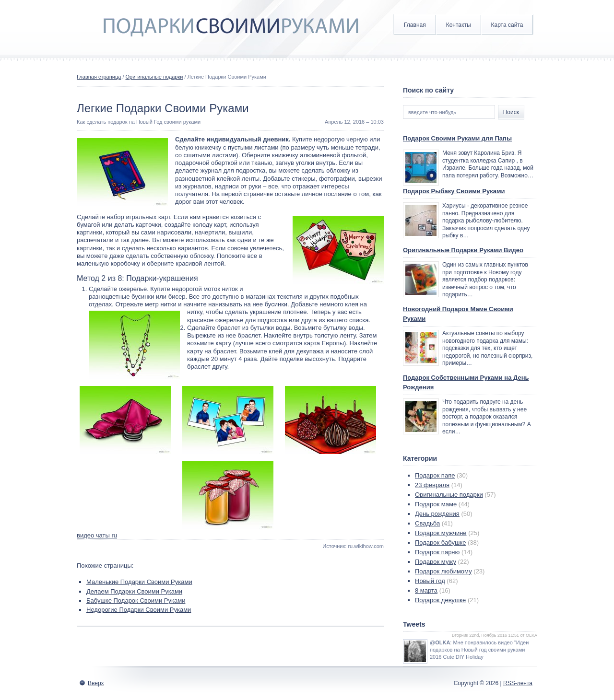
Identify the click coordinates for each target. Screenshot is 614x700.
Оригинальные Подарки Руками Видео (463, 250)
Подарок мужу (436, 562)
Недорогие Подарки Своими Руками (139, 610)
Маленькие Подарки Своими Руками (139, 582)
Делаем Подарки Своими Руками (134, 591)
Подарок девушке (440, 600)
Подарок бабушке (440, 542)
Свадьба (427, 523)
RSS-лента (518, 683)
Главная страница (99, 77)
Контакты (459, 25)
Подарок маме (436, 504)
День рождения (437, 514)
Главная (415, 25)
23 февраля (432, 485)
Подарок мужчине (441, 533)
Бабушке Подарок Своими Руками (136, 601)
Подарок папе (435, 475)
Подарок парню (437, 552)
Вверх (96, 683)
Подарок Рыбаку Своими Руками (454, 191)
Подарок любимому (443, 571)
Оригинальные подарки (154, 77)
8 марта (426, 590)
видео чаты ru (97, 535)
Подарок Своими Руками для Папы (457, 138)
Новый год (430, 581)
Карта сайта (507, 25)
